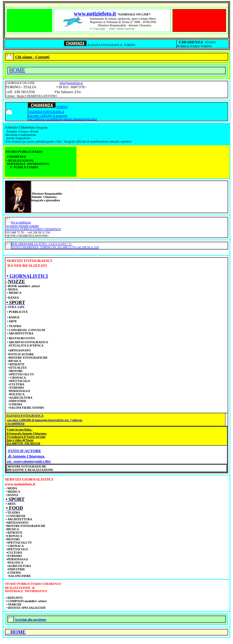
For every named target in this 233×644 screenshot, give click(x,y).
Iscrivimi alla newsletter (31, 620)
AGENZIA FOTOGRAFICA (46, 112)
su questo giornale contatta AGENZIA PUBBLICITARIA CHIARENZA (33, 227)
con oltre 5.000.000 (40, 116)
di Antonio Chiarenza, (26, 456)
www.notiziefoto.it (95, 14)
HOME (17, 70)
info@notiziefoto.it (71, 83)
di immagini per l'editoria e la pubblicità (48, 117)
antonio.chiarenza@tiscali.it (80, 119)
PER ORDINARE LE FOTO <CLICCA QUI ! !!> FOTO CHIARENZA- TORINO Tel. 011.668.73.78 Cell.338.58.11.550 (55, 246)
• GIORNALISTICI (27, 276)
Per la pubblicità (21, 222)
